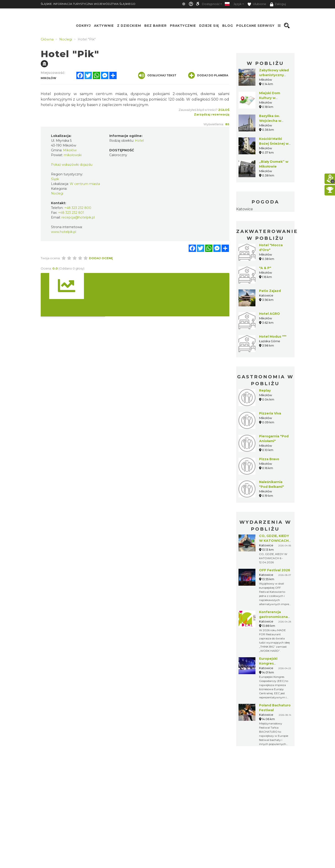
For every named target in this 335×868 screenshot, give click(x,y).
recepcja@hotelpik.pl (78, 217)
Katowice (245, 209)
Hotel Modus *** (273, 337)
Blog (228, 26)
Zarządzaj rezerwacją (212, 114)
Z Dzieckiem (129, 26)
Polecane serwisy (255, 26)
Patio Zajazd (270, 291)
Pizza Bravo (269, 459)
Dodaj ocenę (101, 258)
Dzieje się (209, 26)
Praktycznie (183, 26)
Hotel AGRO (269, 314)
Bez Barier (155, 26)
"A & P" (265, 268)
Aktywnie (104, 26)
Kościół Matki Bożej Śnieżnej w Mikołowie (274, 144)
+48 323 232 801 (71, 213)
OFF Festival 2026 (275, 570)
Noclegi (57, 193)
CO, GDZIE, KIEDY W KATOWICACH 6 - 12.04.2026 (274, 541)
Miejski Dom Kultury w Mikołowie (270, 98)
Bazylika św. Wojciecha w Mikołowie (270, 121)
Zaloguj (278, 4)
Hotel (139, 141)
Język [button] (237, 4)
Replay (265, 390)
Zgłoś (224, 110)
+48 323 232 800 (78, 208)
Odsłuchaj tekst (157, 75)
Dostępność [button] (211, 4)
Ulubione (257, 4)
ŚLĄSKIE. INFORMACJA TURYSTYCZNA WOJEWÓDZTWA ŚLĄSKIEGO (88, 4)
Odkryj (83, 26)
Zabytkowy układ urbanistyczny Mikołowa (274, 75)
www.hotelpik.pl (64, 232)
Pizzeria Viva (270, 413)
